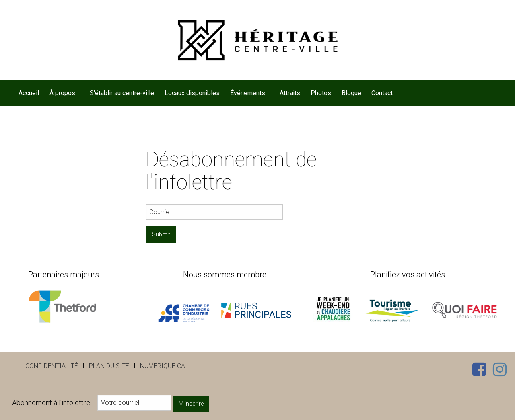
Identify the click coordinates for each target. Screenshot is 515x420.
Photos (321, 93)
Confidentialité (52, 366)
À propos (62, 93)
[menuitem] (29, 93)
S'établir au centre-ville (122, 93)
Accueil (29, 93)
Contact (382, 93)
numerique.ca (163, 366)
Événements (248, 93)
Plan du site (109, 366)
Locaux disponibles (192, 93)
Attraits (290, 93)
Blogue (351, 93)
